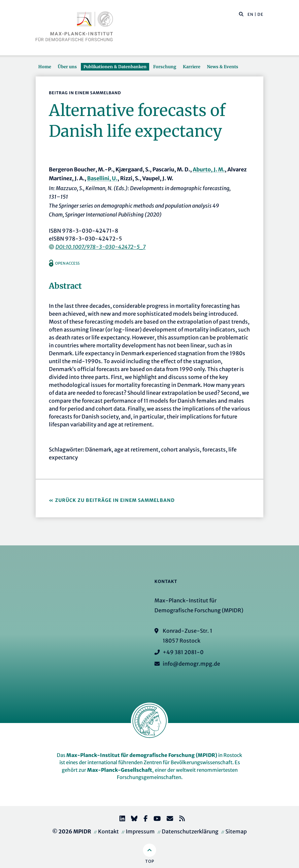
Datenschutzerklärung (190, 831)
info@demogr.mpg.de (191, 664)
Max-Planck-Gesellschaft (120, 770)
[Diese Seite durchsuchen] (238, 14)
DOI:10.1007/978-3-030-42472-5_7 (100, 247)
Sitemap (236, 831)
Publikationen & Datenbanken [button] (115, 67)
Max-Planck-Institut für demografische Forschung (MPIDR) (142, 755)
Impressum (140, 831)
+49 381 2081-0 (183, 652)
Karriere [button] (192, 67)
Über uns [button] (67, 67)
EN (250, 14)
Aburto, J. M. (209, 169)
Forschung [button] (165, 67)
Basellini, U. (102, 178)
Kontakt (108, 831)
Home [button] (45, 67)
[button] (241, 14)
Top (150, 861)
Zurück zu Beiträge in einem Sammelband (115, 500)
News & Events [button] (223, 67)
